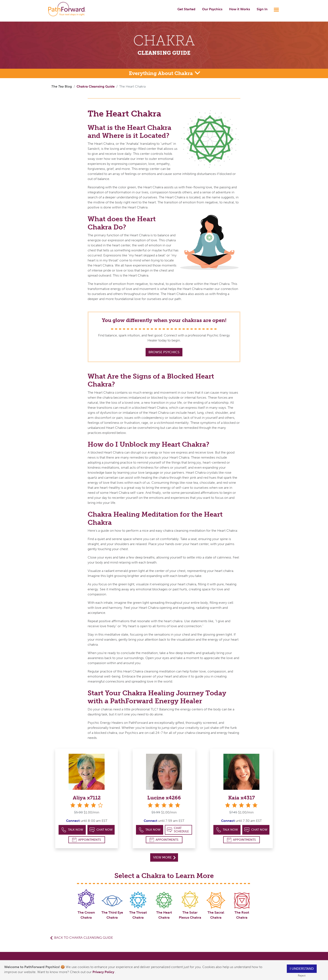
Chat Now (101, 830)
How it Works (240, 9)
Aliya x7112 (87, 798)
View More (164, 857)
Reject (302, 975)
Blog (62, 86)
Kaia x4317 (242, 798)
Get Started (186, 9)
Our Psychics (212, 9)
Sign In (262, 9)
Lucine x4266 (164, 798)
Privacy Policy (104, 972)
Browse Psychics (164, 352)
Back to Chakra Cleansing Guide (84, 938)
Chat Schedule (178, 830)
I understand (302, 969)
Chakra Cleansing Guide (96, 86)
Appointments (87, 840)
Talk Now (72, 830)
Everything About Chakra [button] (161, 73)
